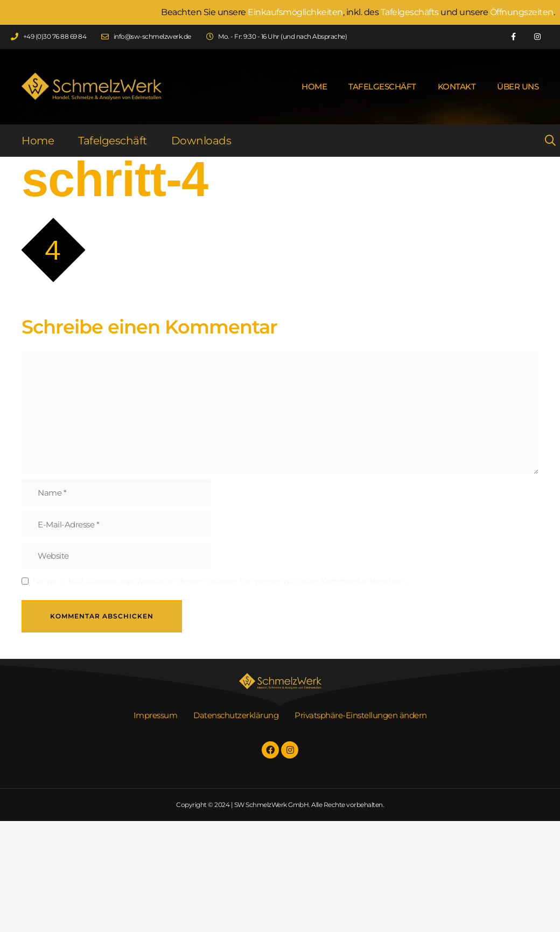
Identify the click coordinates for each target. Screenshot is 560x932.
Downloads (201, 141)
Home (314, 86)
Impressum (156, 715)
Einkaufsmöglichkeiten (295, 12)
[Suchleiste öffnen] (541, 141)
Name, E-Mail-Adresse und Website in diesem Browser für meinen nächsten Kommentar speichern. (220, 581)
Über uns (518, 86)
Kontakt (457, 86)
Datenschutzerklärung (236, 715)
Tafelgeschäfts (410, 12)
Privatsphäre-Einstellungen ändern (361, 715)
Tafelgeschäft (382, 86)
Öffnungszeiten (522, 12)
